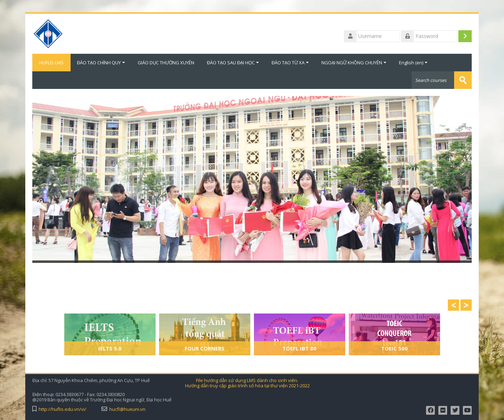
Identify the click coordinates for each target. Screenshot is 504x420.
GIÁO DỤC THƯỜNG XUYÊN (166, 63)
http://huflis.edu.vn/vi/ (63, 409)
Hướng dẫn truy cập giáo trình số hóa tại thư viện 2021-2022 (247, 386)
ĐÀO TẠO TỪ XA (290, 63)
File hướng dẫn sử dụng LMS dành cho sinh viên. (247, 380)
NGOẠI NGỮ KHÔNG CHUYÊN (354, 63)
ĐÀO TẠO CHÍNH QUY (101, 63)
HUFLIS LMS (51, 63)
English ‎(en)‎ (413, 63)
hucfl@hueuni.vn (127, 409)
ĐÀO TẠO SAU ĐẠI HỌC (233, 63)
